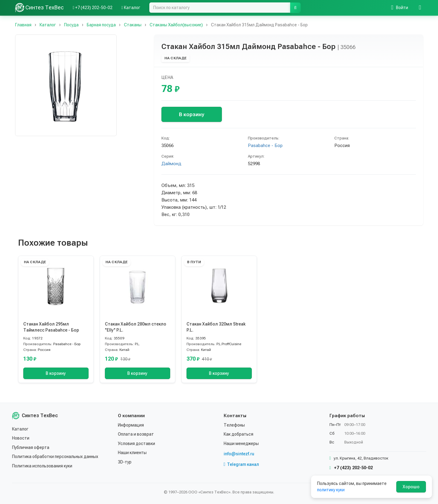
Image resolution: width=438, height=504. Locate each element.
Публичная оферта (31, 447)
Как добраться (238, 434)
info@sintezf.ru (239, 454)
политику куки (331, 490)
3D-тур (125, 462)
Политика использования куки (42, 466)
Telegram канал (242, 464)
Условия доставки (136, 443)
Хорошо (411, 487)
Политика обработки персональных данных (55, 457)
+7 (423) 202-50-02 (351, 468)
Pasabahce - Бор (265, 146)
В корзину (191, 114)
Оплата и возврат (136, 434)
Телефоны (234, 425)
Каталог (20, 429)
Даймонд (171, 164)
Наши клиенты (132, 453)
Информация (131, 425)
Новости (21, 438)
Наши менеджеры (241, 443)
